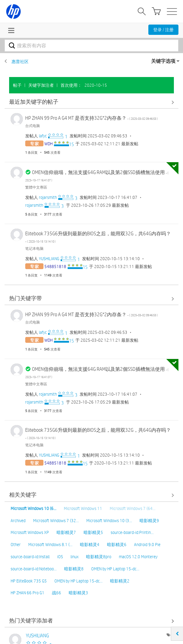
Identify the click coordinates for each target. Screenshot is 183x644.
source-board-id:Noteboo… (34, 569)
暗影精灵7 (66, 532)
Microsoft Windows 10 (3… (109, 521)
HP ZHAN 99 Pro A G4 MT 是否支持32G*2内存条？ (91, 118)
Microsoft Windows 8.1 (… (50, 545)
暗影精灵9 (149, 521)
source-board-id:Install (30, 557)
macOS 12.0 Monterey (138, 557)
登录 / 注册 (163, 30)
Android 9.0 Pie (147, 545)
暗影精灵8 (74, 569)
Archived (18, 521)
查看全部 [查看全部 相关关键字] (91, 495)
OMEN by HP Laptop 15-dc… (115, 569)
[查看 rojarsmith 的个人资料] (48, 197)
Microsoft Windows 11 (83, 508)
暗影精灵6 (117, 545)
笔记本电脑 (34, 248)
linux (74, 557)
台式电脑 (33, 126)
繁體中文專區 (36, 187)
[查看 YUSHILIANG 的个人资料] (49, 259)
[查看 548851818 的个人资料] (55, 267)
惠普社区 (20, 62)
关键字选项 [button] (163, 61)
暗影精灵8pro (99, 557)
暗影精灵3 (78, 593)
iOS (60, 557)
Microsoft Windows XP (30, 532)
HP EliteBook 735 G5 (29, 581)
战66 (57, 593)
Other (16, 545)
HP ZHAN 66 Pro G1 (28, 593)
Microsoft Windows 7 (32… (56, 521)
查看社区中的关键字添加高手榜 (91, 621)
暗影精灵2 (120, 581)
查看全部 (91, 102)
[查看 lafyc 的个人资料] (43, 136)
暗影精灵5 (93, 532)
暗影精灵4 (90, 545)
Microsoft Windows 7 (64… (133, 508)
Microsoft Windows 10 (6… (33, 508)
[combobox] (91, 45)
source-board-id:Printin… (132, 532)
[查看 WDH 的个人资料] (48, 144)
